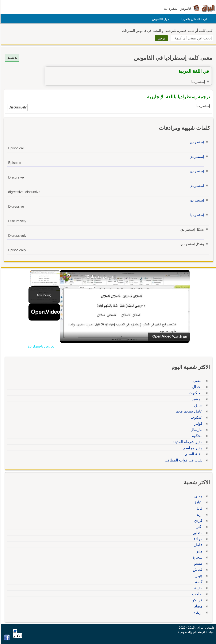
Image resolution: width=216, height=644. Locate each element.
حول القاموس (160, 19)
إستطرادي (196, 142)
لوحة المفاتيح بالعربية (193, 19)
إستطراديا (196, 215)
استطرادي (196, 186)
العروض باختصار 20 (100, 276)
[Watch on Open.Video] (168, 337)
